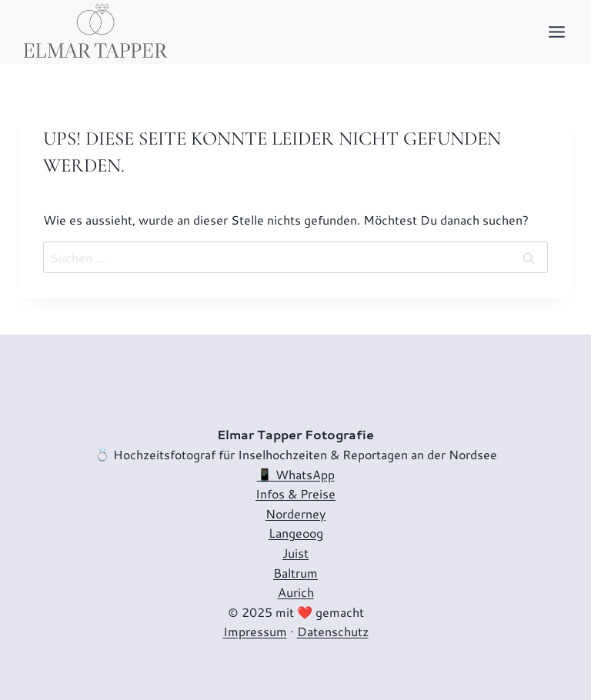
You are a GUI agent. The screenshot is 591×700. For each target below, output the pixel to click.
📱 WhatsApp (296, 474)
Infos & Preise (295, 493)
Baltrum (295, 573)
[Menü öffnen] (556, 32)
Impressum (255, 631)
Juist (295, 553)
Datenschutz (333, 631)
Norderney (295, 513)
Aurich (296, 592)
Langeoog (296, 533)
